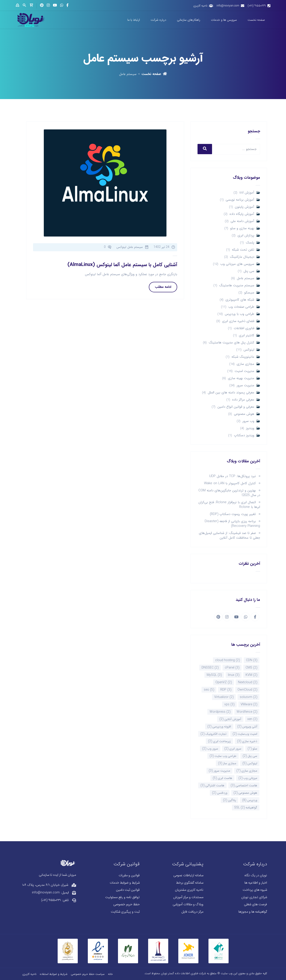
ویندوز (250, 428)
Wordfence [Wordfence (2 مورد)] (247, 712)
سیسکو (249, 293)
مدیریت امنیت (244, 371)
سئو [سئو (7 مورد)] (252, 749)
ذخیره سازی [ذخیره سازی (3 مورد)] (247, 741)
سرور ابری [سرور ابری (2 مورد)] (233, 749)
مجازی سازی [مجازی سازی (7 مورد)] (247, 771)
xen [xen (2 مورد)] (252, 719)
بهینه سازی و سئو (242, 228)
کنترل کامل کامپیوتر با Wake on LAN (230, 483)
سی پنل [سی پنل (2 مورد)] (250, 756)
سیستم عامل (246, 278)
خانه (110, 974)
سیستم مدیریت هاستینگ (237, 285)
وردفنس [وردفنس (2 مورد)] (220, 793)
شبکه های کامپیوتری (240, 300)
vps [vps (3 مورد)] (229, 704)
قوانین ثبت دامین (128, 890)
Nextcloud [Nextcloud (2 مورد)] (248, 682)
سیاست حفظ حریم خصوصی (88, 974)
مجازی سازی (245, 364)
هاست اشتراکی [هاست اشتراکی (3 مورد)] (212, 785)
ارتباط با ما (134, 20)
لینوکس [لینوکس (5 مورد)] (250, 763)
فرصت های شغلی (256, 904)
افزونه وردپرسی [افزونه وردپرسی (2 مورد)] (219, 727)
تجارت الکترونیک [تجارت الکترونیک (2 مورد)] (213, 734)
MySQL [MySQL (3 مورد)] (214, 675)
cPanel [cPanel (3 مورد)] (232, 668)
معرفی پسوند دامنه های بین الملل (231, 393)
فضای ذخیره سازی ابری (238, 321)
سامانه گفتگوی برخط (190, 883)
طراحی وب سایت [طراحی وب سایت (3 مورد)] (223, 756)
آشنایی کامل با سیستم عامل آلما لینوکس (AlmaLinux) (122, 265)
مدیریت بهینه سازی (241, 378)
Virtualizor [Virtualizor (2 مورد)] (224, 697)
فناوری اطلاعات (244, 328)
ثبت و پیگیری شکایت (125, 912)
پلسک (250, 243)
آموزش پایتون (245, 207)
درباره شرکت (158, 20)
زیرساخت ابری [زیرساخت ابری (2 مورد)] (219, 741)
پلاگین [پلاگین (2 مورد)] (229, 800)
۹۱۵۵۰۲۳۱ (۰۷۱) (257, 6)
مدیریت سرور (245, 385)
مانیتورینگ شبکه (243, 357)
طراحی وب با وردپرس (240, 314)
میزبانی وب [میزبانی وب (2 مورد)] (248, 778)
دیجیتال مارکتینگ (242, 257)
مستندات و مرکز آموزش (188, 897)
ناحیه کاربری (200, 6)
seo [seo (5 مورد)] (209, 690)
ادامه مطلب (163, 287)
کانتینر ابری (247, 335)
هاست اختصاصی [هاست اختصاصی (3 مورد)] (244, 785)
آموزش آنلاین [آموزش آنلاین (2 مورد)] (230, 719)
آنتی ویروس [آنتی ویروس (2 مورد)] (247, 727)
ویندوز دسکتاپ (244, 435)
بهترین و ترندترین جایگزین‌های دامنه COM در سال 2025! (229, 493)
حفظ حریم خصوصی (126, 904)
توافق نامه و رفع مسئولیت (122, 897)
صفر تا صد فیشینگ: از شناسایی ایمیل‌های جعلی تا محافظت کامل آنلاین (229, 535)
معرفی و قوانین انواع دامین (236, 407)
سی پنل (249, 271)
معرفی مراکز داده (243, 400)
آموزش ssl (247, 193)
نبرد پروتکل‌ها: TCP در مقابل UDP (232, 476)
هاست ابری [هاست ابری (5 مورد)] (222, 778)
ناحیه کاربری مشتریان (189, 890)
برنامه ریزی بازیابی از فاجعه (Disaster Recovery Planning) (232, 524)
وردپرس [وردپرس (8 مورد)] (250, 800)
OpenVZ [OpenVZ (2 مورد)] (224, 682)
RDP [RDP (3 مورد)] (226, 690)
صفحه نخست (256, 20)
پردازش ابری (246, 236)
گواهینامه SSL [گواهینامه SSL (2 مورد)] (246, 808)
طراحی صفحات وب (241, 307)
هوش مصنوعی (244, 414)
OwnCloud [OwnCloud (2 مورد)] (247, 690)
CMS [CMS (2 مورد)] (251, 668)
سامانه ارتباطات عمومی (188, 875)
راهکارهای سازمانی (189, 20)
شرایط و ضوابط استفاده (54, 974)
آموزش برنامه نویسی (240, 200)
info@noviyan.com (228, 6)
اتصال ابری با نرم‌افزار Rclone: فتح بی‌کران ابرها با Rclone (229, 505)
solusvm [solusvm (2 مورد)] (248, 697)
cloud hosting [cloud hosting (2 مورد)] (227, 660)
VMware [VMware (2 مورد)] (249, 704)
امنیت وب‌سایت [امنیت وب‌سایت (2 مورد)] (245, 734)
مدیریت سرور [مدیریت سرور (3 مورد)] (219, 771)
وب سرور (248, 421)
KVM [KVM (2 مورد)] (251, 675)
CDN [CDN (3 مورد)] (252, 660)
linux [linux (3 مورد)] (234, 675)
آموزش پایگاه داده (242, 214)
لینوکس (249, 350)
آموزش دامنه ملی (242, 221)
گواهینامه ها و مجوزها (253, 912)
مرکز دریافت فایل (192, 912)
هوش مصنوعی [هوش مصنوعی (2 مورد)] (245, 793)
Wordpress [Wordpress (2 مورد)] (220, 712)
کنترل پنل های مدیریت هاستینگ (231, 343)
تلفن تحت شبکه (243, 250)
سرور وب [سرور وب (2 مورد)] (210, 749)
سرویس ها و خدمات (224, 20)
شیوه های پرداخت (255, 890)
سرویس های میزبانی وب (237, 264)
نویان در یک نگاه (256, 875)
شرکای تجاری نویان (254, 897)
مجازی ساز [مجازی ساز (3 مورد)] (227, 763)
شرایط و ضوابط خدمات (125, 883)
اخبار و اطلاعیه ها (256, 883)
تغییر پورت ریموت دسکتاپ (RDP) (233, 514)
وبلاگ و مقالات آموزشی (188, 904)
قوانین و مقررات (129, 875)
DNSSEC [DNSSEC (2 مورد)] (210, 668)
